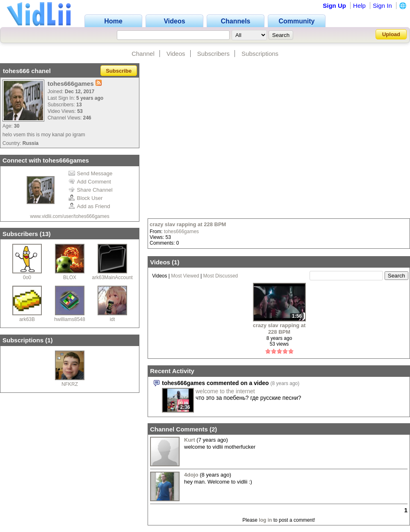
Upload (391, 34)
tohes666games (181, 232)
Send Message (91, 173)
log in (265, 520)
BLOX (70, 277)
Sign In (382, 6)
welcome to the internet (225, 391)
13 (45, 234)
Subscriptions (260, 54)
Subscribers (213, 54)
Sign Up (334, 6)
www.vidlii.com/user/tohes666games (69, 216)
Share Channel (91, 190)
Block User (86, 198)
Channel (143, 54)
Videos (176, 54)
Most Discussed (221, 276)
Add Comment (90, 182)
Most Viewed (185, 276)
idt (113, 319)
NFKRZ (70, 384)
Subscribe (119, 71)
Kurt (190, 440)
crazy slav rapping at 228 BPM (188, 224)
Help (359, 6)
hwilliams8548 (69, 319)
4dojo (191, 475)
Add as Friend (89, 206)
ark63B (27, 319)
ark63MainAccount (112, 277)
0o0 (27, 277)
